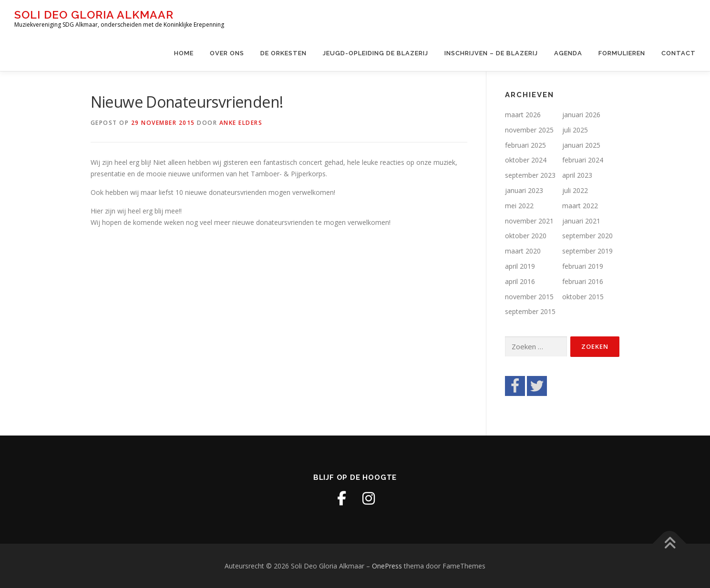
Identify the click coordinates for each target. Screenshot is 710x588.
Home (184, 53)
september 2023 (530, 175)
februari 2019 (583, 266)
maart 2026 (523, 115)
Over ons (227, 53)
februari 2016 (583, 281)
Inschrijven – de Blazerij (491, 53)
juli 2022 (575, 190)
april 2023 (577, 175)
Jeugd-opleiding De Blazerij (376, 53)
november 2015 (529, 297)
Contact (679, 53)
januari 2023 (524, 190)
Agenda (568, 53)
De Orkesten (283, 53)
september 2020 (587, 236)
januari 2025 (581, 145)
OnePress (387, 566)
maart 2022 (580, 206)
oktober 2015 (583, 297)
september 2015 (530, 311)
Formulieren (622, 53)
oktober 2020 (526, 236)
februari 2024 (583, 160)
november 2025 (529, 130)
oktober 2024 (526, 160)
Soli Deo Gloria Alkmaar (94, 15)
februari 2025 (525, 145)
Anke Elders (241, 123)
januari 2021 (581, 221)
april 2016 (520, 281)
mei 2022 (519, 206)
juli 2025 (575, 130)
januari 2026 (581, 115)
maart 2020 (523, 251)
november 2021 (529, 221)
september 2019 (587, 251)
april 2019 (520, 266)
